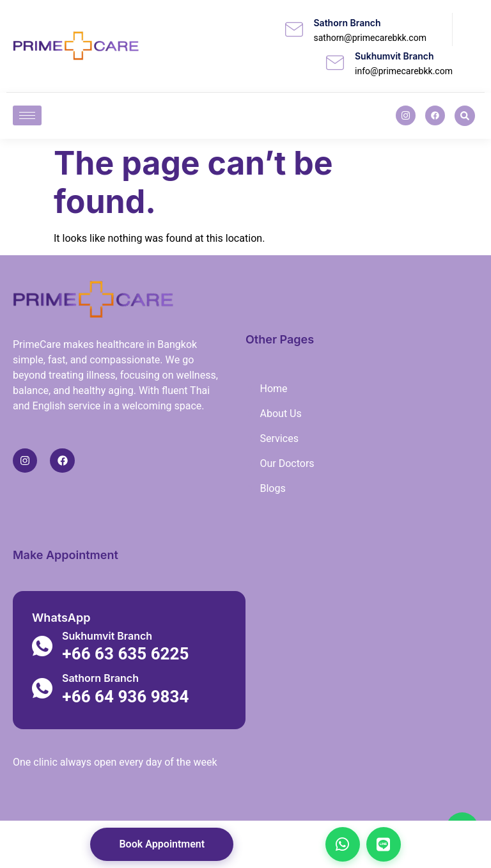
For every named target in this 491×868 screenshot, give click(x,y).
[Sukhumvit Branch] (335, 63)
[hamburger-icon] (27, 115)
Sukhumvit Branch (394, 56)
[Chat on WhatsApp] (343, 844)
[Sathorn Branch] (294, 29)
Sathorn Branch (347, 23)
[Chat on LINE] (384, 844)
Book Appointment (162, 844)
